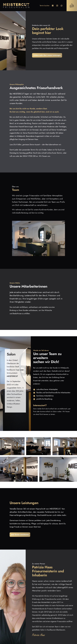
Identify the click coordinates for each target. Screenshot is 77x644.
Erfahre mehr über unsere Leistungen (47, 55)
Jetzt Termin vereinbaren (20, 535)
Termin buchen (45, 6)
